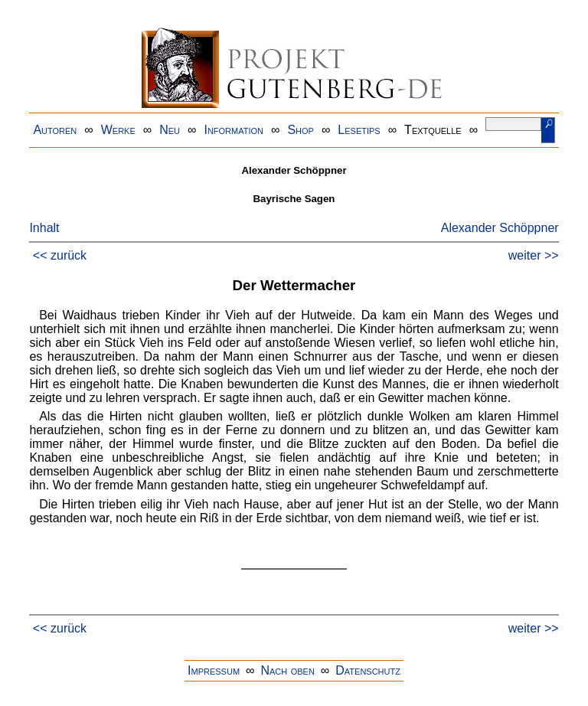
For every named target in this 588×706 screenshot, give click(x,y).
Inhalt (44, 228)
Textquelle (433, 130)
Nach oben (287, 670)
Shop (301, 130)
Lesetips (359, 130)
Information (234, 130)
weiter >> (534, 255)
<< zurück (60, 255)
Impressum (214, 670)
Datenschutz (368, 670)
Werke (118, 130)
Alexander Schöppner (500, 228)
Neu (170, 130)
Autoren (55, 130)
